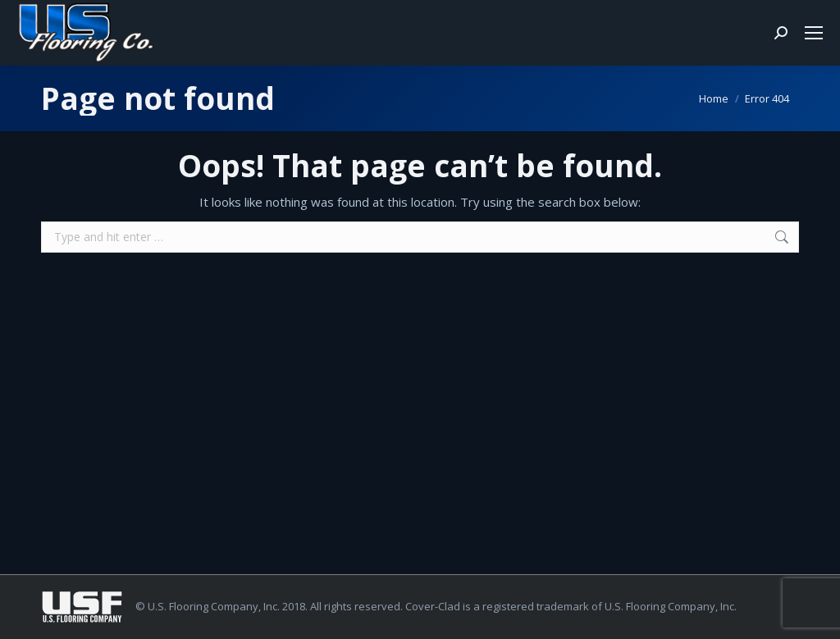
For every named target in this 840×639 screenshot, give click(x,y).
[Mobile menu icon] (814, 33)
